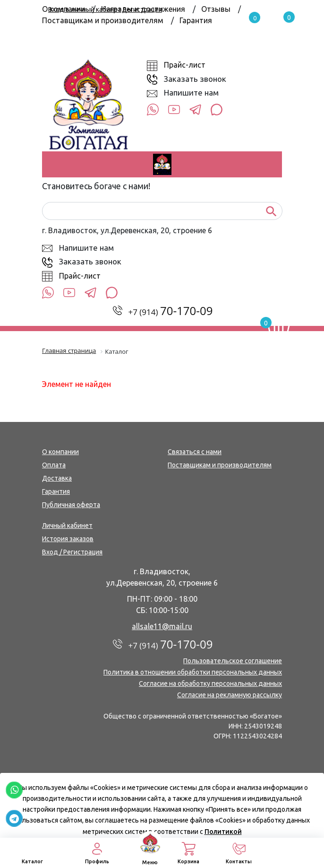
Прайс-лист (185, 65)
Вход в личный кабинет (85, 9)
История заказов (68, 539)
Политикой (223, 832)
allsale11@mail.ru (162, 626)
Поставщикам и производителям (103, 20)
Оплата (54, 465)
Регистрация (142, 9)
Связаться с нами (195, 452)
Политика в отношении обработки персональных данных (193, 672)
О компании (60, 452)
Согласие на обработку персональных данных (210, 684)
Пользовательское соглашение (233, 661)
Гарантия (196, 20)
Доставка (57, 478)
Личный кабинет (67, 526)
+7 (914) (171, 312)
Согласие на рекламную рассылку (230, 695)
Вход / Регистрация (72, 552)
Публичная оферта (71, 505)
